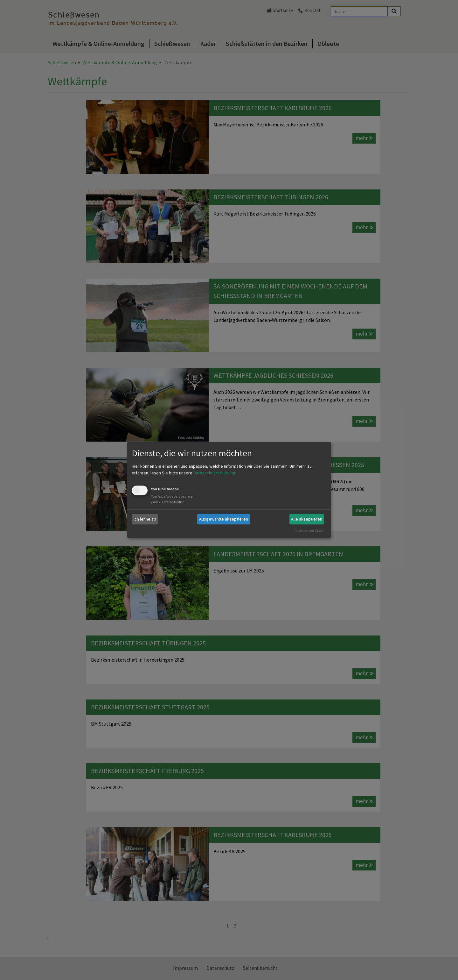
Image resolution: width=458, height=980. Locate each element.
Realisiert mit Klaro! (309, 531)
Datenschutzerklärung (214, 473)
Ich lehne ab (145, 519)
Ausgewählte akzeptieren (224, 519)
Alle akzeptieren (307, 519)
